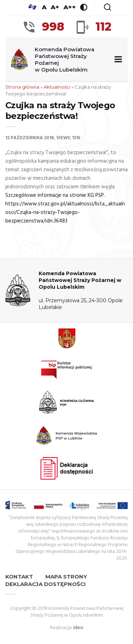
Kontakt (19, 577)
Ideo (78, 628)
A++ (70, 7)
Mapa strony (66, 577)
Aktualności (57, 87)
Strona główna (22, 87)
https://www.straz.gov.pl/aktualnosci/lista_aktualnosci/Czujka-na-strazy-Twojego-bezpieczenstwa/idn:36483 (65, 213)
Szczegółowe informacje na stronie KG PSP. (55, 195)
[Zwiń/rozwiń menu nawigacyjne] (117, 60)
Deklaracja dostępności (46, 584)
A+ (55, 7)
